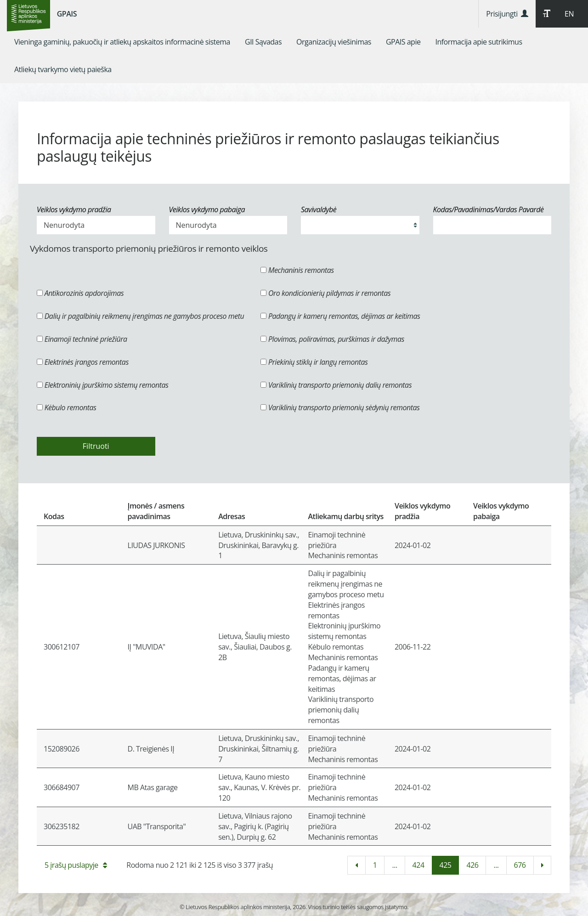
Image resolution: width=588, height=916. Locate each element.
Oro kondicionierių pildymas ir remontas (325, 293)
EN (569, 14)
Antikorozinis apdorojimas (80, 293)
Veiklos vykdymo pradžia (74, 209)
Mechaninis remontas (297, 270)
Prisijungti (507, 14)
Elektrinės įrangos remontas (83, 362)
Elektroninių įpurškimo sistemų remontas (103, 385)
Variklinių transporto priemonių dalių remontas (336, 385)
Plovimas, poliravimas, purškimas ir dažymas (332, 339)
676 (520, 865)
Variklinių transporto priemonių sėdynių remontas (340, 407)
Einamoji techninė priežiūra (82, 339)
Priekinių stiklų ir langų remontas (314, 362)
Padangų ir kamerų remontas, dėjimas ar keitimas (340, 316)
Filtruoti (96, 446)
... (394, 865)
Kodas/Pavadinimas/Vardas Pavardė (489, 209)
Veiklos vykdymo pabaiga (207, 209)
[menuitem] (122, 42)
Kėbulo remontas (66, 407)
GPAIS (67, 14)
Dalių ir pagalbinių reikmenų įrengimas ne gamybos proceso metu (140, 316)
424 (418, 865)
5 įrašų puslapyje (76, 865)
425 (446, 865)
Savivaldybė (319, 209)
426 (472, 865)
